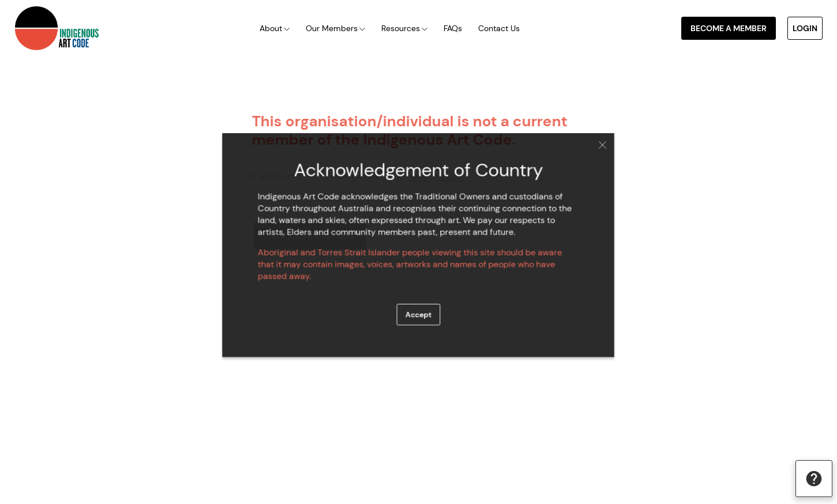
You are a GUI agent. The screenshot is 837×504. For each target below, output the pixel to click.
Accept (418, 311)
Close (594, 149)
